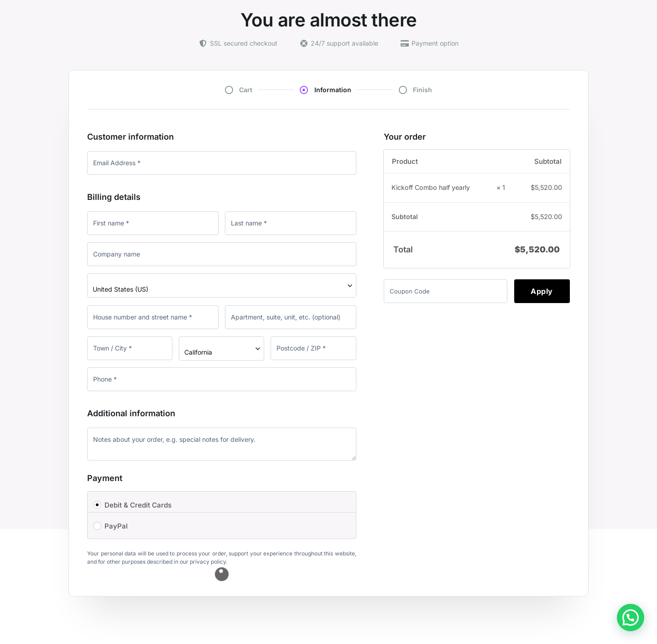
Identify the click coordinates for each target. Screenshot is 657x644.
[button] (631, 618)
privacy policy (208, 562)
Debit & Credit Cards (138, 505)
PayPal (116, 526)
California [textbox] (198, 352)
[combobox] (222, 285)
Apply (542, 291)
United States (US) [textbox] (120, 289)
